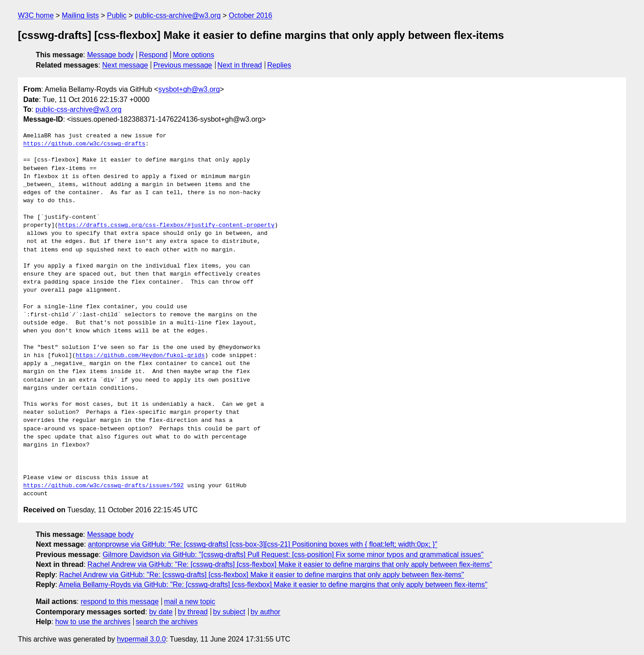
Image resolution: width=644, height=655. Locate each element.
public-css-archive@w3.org (178, 15)
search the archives (167, 622)
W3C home (36, 15)
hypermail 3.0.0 (141, 639)
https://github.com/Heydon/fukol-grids (140, 356)
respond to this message (119, 602)
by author (265, 612)
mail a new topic (190, 602)
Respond (153, 55)
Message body (110, 55)
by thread (193, 612)
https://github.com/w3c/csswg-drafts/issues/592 (104, 486)
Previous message (183, 65)
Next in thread (240, 65)
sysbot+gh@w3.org (189, 89)
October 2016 (251, 15)
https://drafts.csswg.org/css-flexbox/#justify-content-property (166, 225)
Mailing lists (80, 15)
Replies (279, 65)
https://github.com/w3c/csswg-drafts (84, 144)
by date (161, 612)
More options (194, 55)
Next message (125, 65)
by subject (229, 612)
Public (117, 15)
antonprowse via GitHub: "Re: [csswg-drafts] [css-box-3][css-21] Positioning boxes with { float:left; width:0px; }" (263, 544)
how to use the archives (93, 622)
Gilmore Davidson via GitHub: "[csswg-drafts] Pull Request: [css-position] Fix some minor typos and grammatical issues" (293, 555)
